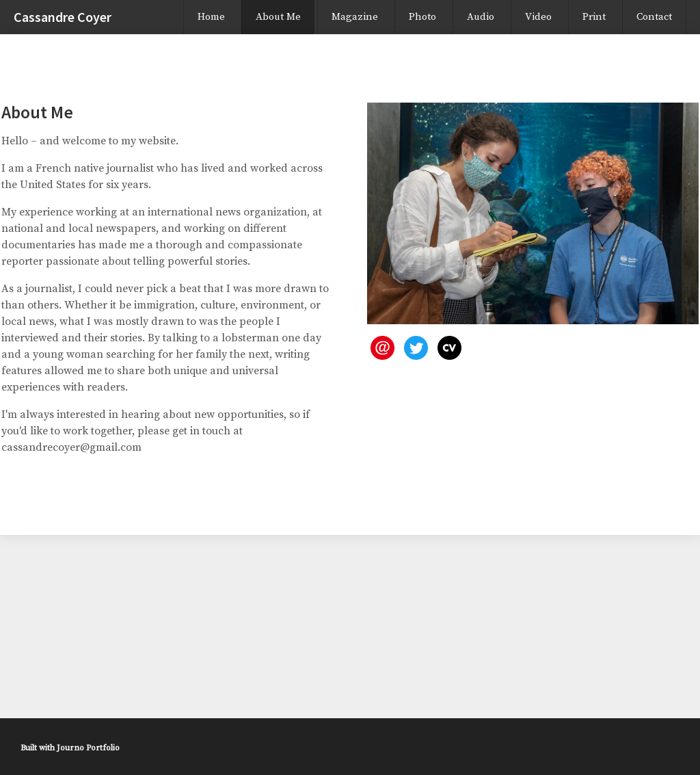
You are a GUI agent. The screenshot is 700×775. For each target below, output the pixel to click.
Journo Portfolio (88, 748)
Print (594, 17)
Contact (654, 17)
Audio (481, 17)
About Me (278, 17)
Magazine (355, 17)
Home (211, 17)
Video (538, 17)
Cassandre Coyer (63, 17)
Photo (422, 17)
